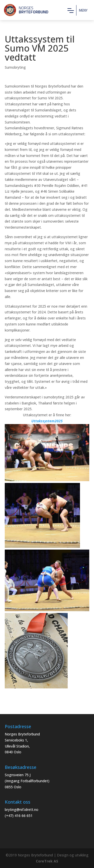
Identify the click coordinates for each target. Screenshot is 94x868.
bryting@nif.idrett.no (22, 810)
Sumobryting (15, 67)
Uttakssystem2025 (47, 421)
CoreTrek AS (47, 861)
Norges (24, 10)
